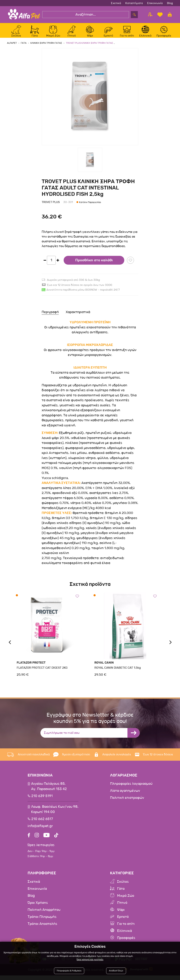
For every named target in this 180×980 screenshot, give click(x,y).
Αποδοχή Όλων (116, 972)
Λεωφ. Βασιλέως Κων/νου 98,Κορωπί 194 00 (55, 813)
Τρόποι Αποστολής (42, 928)
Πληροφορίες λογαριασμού (131, 788)
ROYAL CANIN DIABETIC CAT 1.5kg (117, 672)
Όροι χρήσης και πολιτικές (90, 961)
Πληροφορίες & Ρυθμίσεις (70, 972)
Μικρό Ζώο (126, 900)
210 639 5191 (42, 800)
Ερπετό (123, 921)
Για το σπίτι (126, 928)
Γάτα (121, 893)
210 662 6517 (42, 823)
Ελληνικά (124, 935)
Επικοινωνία (155, 3)
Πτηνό (122, 907)
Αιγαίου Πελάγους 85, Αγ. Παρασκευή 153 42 (49, 790)
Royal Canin (104, 666)
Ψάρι (121, 914)
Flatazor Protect (31, 666)
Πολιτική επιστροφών (127, 802)
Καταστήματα (134, 3)
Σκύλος (123, 886)
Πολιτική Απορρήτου (44, 914)
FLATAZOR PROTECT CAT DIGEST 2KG (41, 672)
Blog (170, 3)
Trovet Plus (51, 206)
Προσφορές (126, 942)
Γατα (23, 47)
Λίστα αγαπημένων (125, 795)
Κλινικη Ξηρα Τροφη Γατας (45, 47)
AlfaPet (12, 47)
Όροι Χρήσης (38, 907)
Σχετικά (116, 3)
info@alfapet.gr (40, 830)
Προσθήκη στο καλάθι (94, 264)
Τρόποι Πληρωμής (42, 921)
